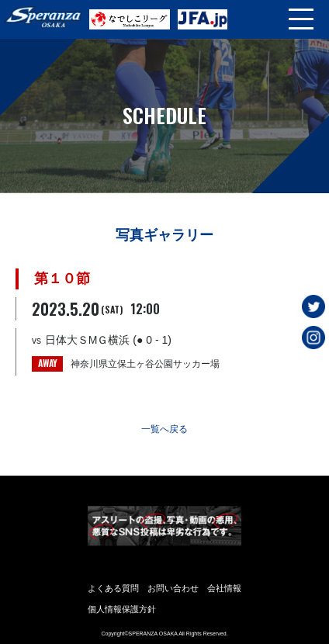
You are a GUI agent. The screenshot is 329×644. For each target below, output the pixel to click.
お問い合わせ (173, 588)
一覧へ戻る (164, 429)
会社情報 (224, 588)
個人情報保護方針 (122, 609)
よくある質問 (113, 588)
